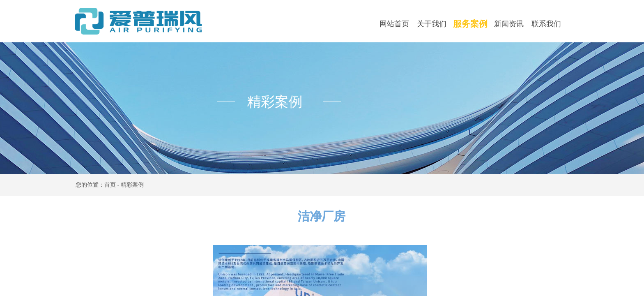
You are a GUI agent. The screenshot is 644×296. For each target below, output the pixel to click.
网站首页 (394, 24)
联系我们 (546, 24)
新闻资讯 (509, 24)
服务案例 (470, 24)
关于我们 (432, 24)
